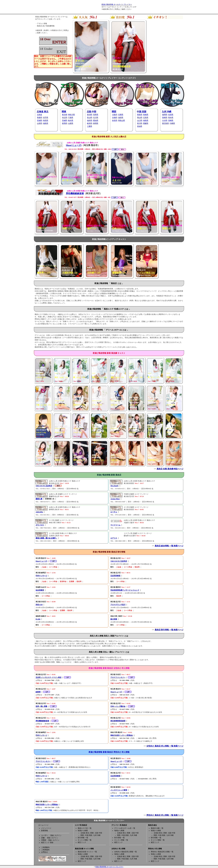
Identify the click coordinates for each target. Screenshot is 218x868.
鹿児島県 (165, 123)
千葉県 (71, 117)
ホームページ (43, 825)
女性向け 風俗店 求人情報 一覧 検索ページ (165, 746)
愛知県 (96, 120)
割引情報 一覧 (83, 838)
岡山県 (140, 117)
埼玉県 (65, 117)
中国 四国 (142, 112)
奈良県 (115, 120)
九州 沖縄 (167, 112)
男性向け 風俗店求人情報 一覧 (162, 852)
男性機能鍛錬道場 (75, 193)
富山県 (90, 117)
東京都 (65, 115)
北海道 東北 (43, 112)
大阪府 (115, 115)
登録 (52, 835)
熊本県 (171, 117)
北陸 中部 (91, 112)
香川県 (140, 123)
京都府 (115, 117)
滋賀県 (121, 117)
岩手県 (46, 117)
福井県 (90, 120)
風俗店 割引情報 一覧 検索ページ (169, 630)
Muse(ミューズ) (74, 145)
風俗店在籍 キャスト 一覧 (87, 852)
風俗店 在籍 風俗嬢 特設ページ (170, 469)
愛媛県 (146, 123)
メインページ (46, 828)
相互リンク (82, 842)
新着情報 (44, 831)
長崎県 (165, 117)
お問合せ (44, 852)
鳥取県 (140, 115)
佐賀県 (171, 115)
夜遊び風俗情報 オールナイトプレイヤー (117, 4)
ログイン (58, 835)
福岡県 (165, 115)
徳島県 (146, 120)
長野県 (96, 115)
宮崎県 (171, 120)
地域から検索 (83, 831)
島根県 (146, 115)
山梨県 (71, 123)
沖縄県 (172, 123)
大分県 (165, 120)
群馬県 (65, 123)
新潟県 (90, 115)
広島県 (146, 117)
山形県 (39, 123)
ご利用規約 (45, 850)
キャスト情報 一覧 (85, 840)
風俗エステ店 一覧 (85, 828)
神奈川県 (71, 115)
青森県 (39, 117)
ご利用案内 (45, 847)
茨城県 (65, 120)
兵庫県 (121, 115)
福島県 (46, 123)
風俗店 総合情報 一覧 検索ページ (169, 546)
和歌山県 (122, 120)
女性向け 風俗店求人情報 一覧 (126, 852)
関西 (114, 112)
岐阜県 (90, 123)
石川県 (96, 117)
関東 (64, 112)
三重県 (90, 126)
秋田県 (46, 120)
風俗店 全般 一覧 (157, 828)
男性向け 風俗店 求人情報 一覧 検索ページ (165, 815)
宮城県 (39, 120)
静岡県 (96, 123)
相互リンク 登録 (47, 843)
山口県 (140, 120)
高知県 (140, 126)
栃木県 (71, 120)
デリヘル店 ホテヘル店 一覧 (125, 828)
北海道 (39, 115)
